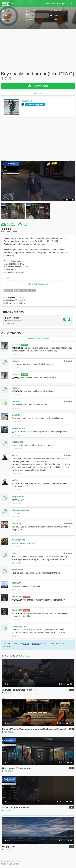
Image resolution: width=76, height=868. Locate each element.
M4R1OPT (17, 583)
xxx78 (15, 455)
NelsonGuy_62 (19, 626)
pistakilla (16, 401)
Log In (26, 644)
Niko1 (15, 553)
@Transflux (17, 348)
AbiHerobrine (18, 428)
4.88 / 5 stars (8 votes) (9, 232)
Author (24, 345)
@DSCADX (17, 391)
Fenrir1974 (17, 597)
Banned (26, 597)
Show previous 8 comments (38, 338)
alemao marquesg (20, 510)
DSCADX (27, 101)
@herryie (16, 378)
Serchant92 (17, 570)
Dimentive (17, 415)
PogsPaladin (18, 497)
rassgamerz (18, 442)
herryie (15, 361)
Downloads (11, 226)
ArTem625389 (18, 540)
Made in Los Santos (10, 864)
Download (38, 86)
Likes (25, 226)
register (36, 644)
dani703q (16, 523)
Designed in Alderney (11, 861)
